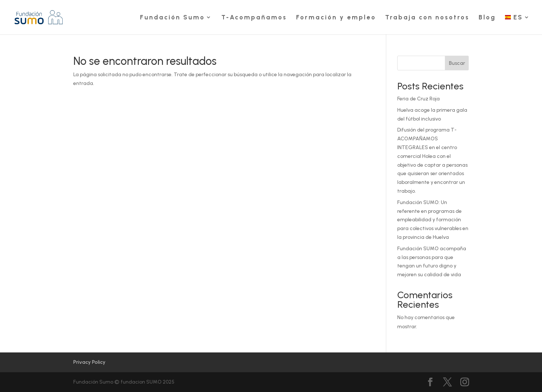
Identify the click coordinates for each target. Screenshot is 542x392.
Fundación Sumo (172, 18)
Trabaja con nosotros (427, 18)
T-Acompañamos (254, 18)
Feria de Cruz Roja (419, 99)
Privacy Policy (89, 362)
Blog (487, 18)
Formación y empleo (336, 18)
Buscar (457, 63)
